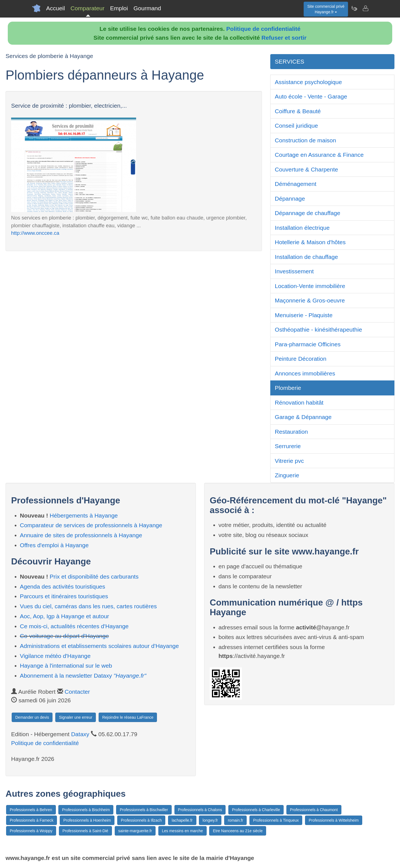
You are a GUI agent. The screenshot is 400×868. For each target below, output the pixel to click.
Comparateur (88, 8)
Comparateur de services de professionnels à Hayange (91, 525)
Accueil (56, 8)
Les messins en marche (182, 831)
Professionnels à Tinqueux (276, 820)
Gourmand (147, 8)
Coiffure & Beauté (298, 111)
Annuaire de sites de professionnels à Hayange (81, 535)
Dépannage (290, 199)
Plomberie (288, 388)
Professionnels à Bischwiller (144, 810)
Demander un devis (32, 717)
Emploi (119, 8)
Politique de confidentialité (263, 29)
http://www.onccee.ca (35, 233)
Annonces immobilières (305, 373)
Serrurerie (288, 446)
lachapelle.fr (182, 820)
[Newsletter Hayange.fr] (354, 8)
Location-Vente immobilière (310, 286)
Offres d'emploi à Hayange (54, 545)
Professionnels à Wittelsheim (334, 820)
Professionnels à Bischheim (86, 810)
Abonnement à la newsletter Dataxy (83, 676)
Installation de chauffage (306, 257)
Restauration (291, 432)
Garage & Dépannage (303, 417)
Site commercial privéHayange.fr (326, 9)
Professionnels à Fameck (32, 820)
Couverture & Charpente (306, 169)
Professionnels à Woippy (31, 831)
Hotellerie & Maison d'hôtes (310, 242)
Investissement (294, 271)
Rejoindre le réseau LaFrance (128, 717)
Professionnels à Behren (31, 810)
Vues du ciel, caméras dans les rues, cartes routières (88, 606)
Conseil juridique (296, 126)
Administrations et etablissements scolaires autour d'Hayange (99, 646)
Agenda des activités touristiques (63, 586)
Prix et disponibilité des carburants (94, 576)
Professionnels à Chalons (200, 810)
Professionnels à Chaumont (314, 810)
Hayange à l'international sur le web (66, 666)
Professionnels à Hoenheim (87, 820)
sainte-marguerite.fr (135, 831)
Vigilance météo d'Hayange (55, 656)
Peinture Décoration (301, 359)
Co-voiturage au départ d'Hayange (64, 636)
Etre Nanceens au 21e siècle (238, 831)
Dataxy (80, 734)
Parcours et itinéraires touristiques (64, 596)
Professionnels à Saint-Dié (85, 831)
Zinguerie (287, 475)
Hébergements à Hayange (84, 515)
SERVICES (289, 61)
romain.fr (235, 820)
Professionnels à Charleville (256, 810)
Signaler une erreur (76, 717)
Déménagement (295, 184)
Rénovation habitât (299, 403)
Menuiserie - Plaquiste (304, 315)
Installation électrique (302, 228)
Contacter (77, 692)
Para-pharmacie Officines (308, 344)
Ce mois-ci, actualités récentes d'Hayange (74, 626)
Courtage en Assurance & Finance (319, 155)
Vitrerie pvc (289, 461)
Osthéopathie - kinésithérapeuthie (318, 330)
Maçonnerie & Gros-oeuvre (310, 300)
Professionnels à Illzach (141, 820)
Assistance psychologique (308, 82)
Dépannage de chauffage (307, 213)
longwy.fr (210, 820)
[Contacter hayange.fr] (365, 8)
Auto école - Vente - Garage (311, 96)
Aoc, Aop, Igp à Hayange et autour (65, 616)
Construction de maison (305, 140)
